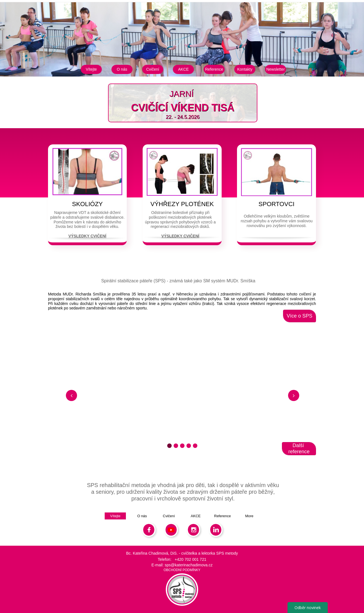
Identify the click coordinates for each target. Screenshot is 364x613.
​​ (195, 94)
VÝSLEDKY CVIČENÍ (87, 236)
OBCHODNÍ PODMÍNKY (182, 570)
